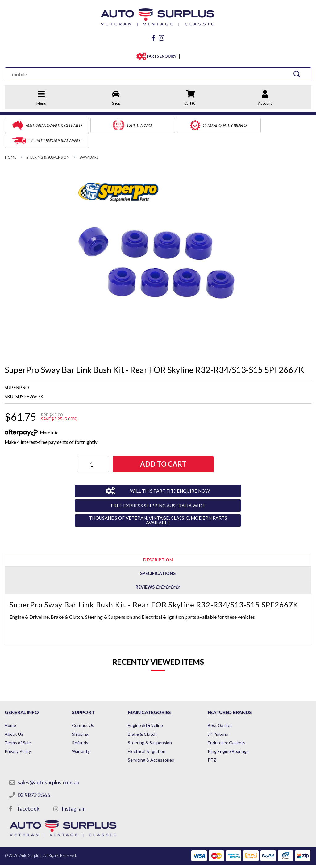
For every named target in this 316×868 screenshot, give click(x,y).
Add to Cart (163, 448)
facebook (29, 792)
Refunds (81, 726)
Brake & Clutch (145, 718)
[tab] (158, 543)
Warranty (82, 735)
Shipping (81, 718)
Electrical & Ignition (149, 735)
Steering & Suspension (153, 726)
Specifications (158, 557)
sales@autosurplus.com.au (48, 766)
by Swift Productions (267, 860)
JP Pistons (222, 718)
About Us (14, 718)
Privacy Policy (18, 735)
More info (49, 416)
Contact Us (84, 709)
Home (10, 709)
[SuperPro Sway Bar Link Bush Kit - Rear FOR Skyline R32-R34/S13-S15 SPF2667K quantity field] (93, 448)
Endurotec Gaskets (230, 726)
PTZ (216, 744)
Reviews (158, 570)
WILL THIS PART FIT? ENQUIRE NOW (168, 474)
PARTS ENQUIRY (160, 55)
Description (158, 543)
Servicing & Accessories (154, 744)
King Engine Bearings (232, 735)
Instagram (74, 792)
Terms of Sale (18, 726)
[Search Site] (297, 73)
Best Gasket (224, 709)
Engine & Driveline (148, 709)
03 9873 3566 (34, 779)
